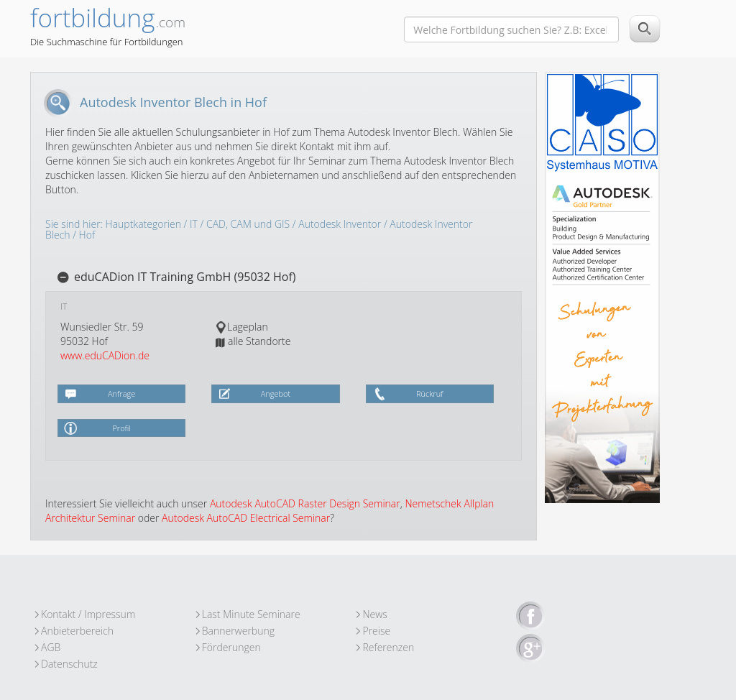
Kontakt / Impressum (88, 614)
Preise (376, 631)
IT (194, 224)
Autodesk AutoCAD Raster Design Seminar (305, 503)
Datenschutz (69, 664)
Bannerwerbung (238, 631)
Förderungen (231, 647)
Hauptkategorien (143, 224)
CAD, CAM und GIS (248, 224)
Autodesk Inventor (340, 224)
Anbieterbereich (77, 631)
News (374, 614)
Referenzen (388, 647)
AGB (51, 647)
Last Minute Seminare (251, 614)
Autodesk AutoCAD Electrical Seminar (246, 518)
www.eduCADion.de (105, 355)
